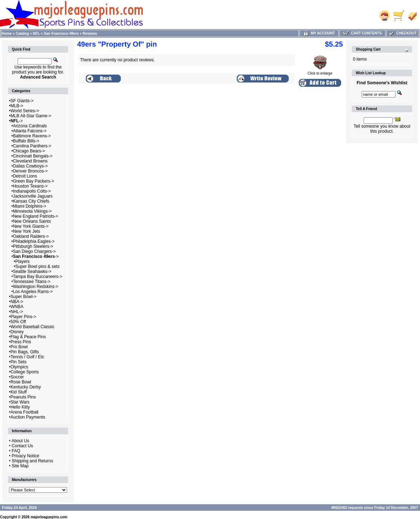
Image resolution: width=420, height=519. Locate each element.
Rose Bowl (21, 382)
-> (16, 121)
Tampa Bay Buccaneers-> (38, 277)
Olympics (19, 367)
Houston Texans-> (30, 186)
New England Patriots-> (36, 216)
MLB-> (17, 106)
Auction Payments (28, 417)
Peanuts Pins (23, 397)
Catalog (22, 34)
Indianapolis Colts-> (32, 191)
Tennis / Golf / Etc (27, 357)
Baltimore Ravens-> (32, 136)
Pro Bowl (19, 347)
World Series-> (25, 111)
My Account (319, 33)
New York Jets (27, 231)
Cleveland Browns (30, 161)
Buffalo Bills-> (26, 141)
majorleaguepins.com (49, 517)
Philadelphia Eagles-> (34, 241)
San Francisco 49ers (61, 34)
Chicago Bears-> (29, 151)
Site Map (20, 466)
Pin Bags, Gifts (25, 352)
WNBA (17, 307)
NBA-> (17, 302)
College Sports (25, 372)
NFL (36, 34)
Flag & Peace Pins (28, 337)
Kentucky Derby (26, 387)
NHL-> (17, 312)
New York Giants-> (31, 226)
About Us (20, 441)
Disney (17, 332)
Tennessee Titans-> (32, 282)
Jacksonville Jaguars (33, 196)
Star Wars (20, 402)
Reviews (90, 34)
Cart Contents (362, 33)
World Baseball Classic (32, 327)
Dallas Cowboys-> (30, 166)
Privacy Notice (26, 456)
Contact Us (22, 446)
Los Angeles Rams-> (33, 292)
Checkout (402, 33)
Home (7, 34)
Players (23, 261)
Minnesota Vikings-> (32, 211)
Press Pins (21, 342)
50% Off (18, 322)
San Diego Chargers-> (34, 251)
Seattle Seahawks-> (32, 272)
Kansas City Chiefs (31, 201)
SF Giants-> (22, 101)
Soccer (17, 377)
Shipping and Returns (32, 461)
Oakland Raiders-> (31, 236)
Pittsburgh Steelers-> (33, 246)
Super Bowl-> (23, 297)
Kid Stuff (18, 392)
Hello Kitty (20, 407)
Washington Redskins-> (36, 287)
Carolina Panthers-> (32, 146)
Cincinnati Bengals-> (33, 156)
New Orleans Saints (32, 221)
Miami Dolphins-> (30, 206)
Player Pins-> (23, 317)
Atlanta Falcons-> (30, 131)
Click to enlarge (320, 72)
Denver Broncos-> (30, 171)
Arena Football (24, 412)
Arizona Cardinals (30, 126)
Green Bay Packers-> (34, 181)
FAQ (16, 451)
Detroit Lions (25, 176)
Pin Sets (18, 362)
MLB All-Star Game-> (31, 116)
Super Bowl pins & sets (37, 266)
